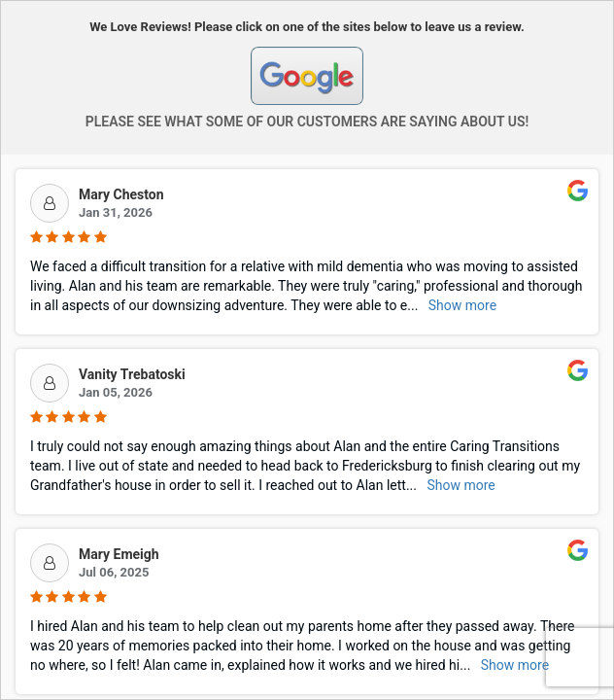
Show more (462, 305)
